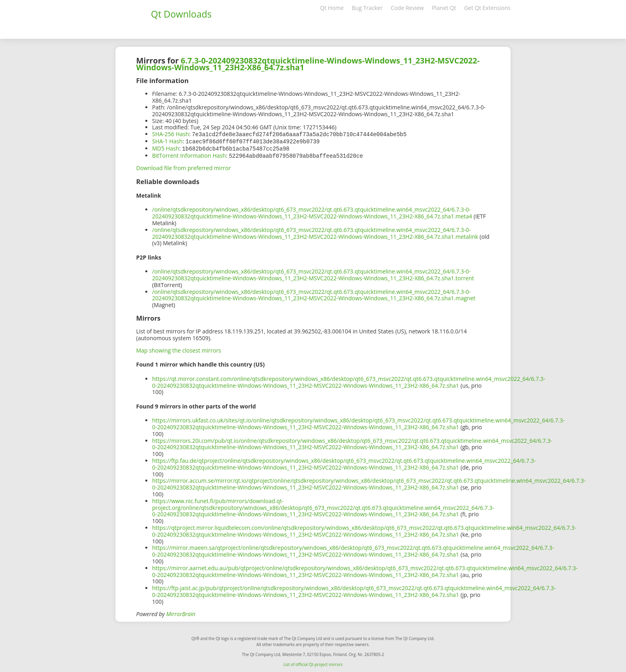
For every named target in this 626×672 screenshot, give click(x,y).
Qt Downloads (181, 14)
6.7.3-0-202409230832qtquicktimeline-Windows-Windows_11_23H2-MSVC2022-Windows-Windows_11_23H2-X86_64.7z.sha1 (308, 64)
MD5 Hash (166, 148)
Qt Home (332, 8)
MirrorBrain (181, 612)
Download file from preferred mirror (183, 166)
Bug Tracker (367, 8)
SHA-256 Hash (170, 134)
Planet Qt (444, 8)
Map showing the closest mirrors (179, 349)
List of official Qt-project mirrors (313, 663)
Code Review (407, 8)
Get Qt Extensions (487, 8)
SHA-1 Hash (167, 141)
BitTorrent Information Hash (189, 154)
